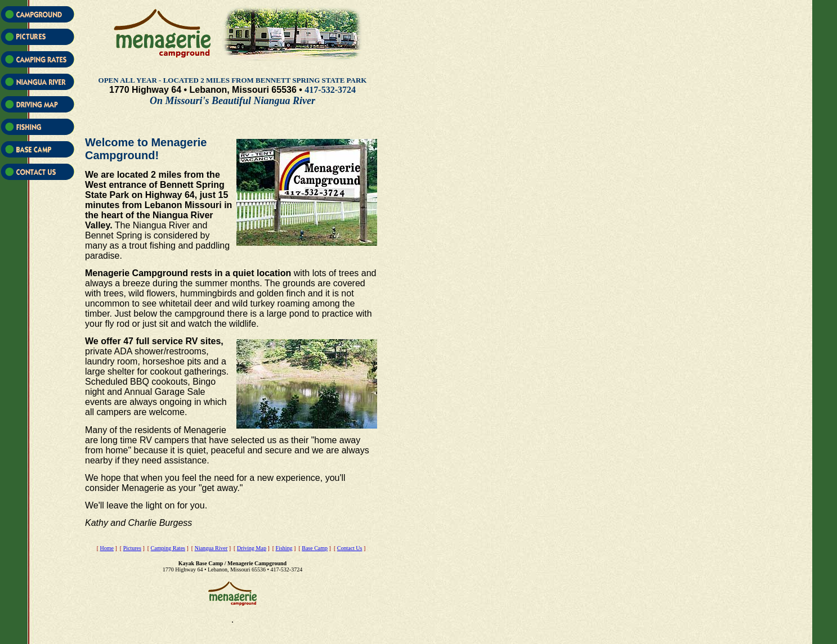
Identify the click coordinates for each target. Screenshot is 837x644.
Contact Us (350, 548)
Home (107, 548)
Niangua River (211, 548)
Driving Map (252, 548)
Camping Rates (168, 548)
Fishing (284, 548)
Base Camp (315, 548)
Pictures (132, 548)
